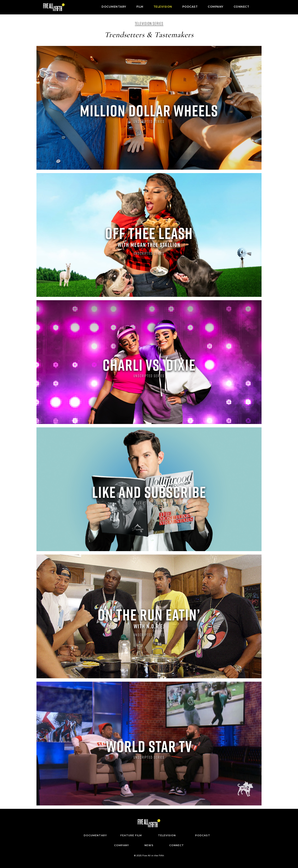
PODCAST (190, 7)
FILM (140, 7)
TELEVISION (163, 7)
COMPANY (216, 7)
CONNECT (242, 7)
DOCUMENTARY (114, 7)
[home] (54, 7)
